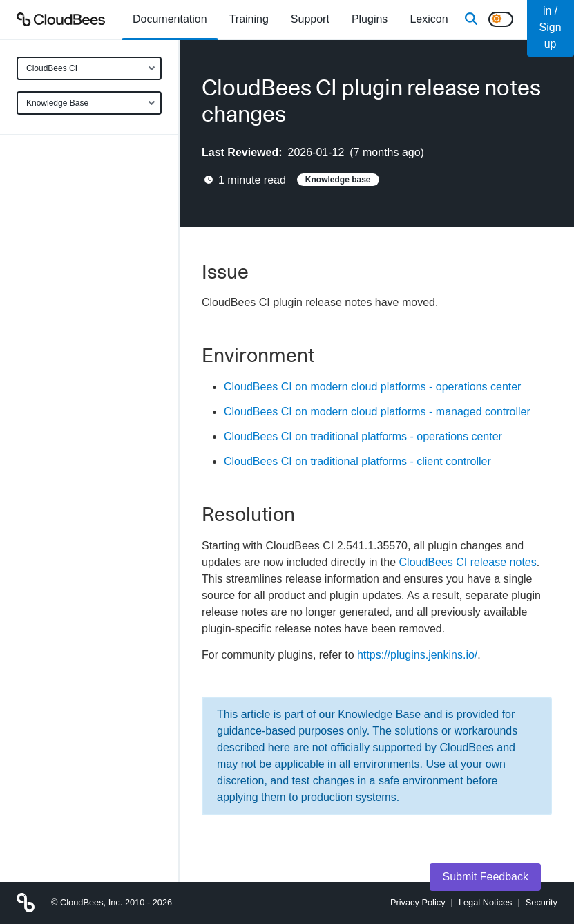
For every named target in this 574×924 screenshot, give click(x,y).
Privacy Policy (418, 902)
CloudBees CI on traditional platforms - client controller (357, 461)
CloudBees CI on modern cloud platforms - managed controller (377, 412)
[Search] (471, 19)
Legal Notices (486, 902)
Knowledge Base (57, 103)
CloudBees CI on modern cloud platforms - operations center (372, 387)
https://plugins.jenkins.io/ (417, 655)
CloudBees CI (52, 68)
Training (249, 19)
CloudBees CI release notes (468, 562)
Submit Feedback (485, 877)
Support (310, 19)
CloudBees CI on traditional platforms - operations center (363, 436)
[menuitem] (170, 19)
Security (542, 902)
